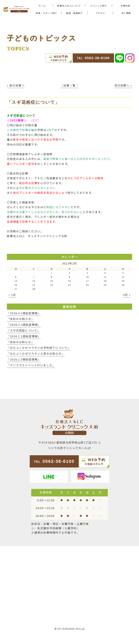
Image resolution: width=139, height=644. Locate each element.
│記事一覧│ (70, 85)
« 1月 (12, 295)
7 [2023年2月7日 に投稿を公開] (34, 277)
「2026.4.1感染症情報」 (24, 313)
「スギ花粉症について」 (23, 330)
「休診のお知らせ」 (21, 319)
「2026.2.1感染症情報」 (24, 336)
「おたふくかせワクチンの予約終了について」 (39, 348)
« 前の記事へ (16, 85)
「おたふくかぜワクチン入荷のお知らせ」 (36, 353)
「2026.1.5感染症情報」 (24, 359)
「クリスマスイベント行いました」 (31, 365)
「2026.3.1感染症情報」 (24, 325)
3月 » (127, 295)
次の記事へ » (123, 85)
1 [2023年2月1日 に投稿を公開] (52, 273)
